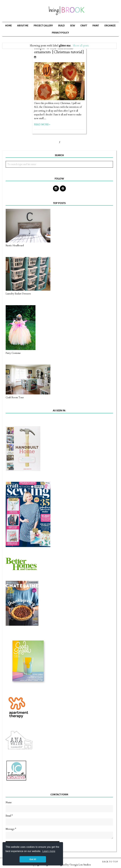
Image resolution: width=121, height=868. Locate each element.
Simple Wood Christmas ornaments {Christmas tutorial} (59, 50)
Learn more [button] (49, 851)
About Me (23, 26)
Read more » (42, 124)
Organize (110, 26)
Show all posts (81, 46)
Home (9, 26)
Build (62, 26)
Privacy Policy (60, 33)
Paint (96, 26)
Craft (84, 26)
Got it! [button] (33, 859)
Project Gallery (43, 26)
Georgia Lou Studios (80, 865)
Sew (73, 26)
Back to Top (110, 862)
